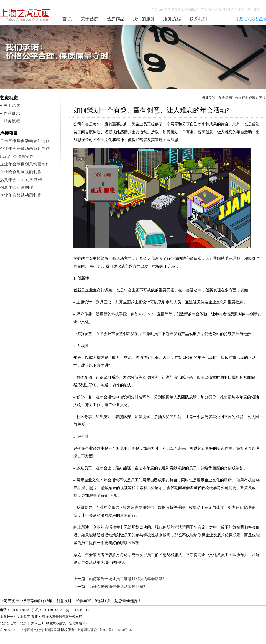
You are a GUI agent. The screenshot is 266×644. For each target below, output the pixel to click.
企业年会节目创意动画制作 (25, 164)
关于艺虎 (89, 19)
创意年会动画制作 (17, 188)
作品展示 (12, 113)
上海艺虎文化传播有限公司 (40, 630)
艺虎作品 (116, 19)
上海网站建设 (87, 630)
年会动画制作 (25, 15)
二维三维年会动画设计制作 (25, 141)
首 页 (67, 19)
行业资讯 (249, 98)
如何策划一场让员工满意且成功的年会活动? (127, 579)
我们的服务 (144, 19)
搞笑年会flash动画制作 (21, 180)
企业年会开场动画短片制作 (25, 149)
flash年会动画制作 (17, 156)
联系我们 (198, 19)
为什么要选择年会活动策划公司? (117, 587)
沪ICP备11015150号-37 (116, 630)
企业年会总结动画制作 (21, 195)
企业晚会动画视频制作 (21, 172)
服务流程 (172, 19)
